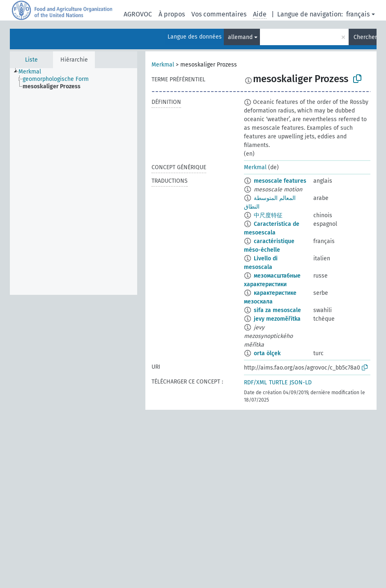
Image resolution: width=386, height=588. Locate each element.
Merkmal (163, 65)
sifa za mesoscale (277, 310)
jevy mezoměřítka (277, 319)
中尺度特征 (268, 215)
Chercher (365, 37)
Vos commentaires (219, 14)
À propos (172, 14)
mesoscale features (280, 181)
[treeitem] (33, 72)
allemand (240, 37)
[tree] (74, 181)
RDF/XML (255, 382)
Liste (31, 60)
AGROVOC (138, 14)
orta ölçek (267, 353)
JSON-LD (301, 382)
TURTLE (278, 382)
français (358, 14)
